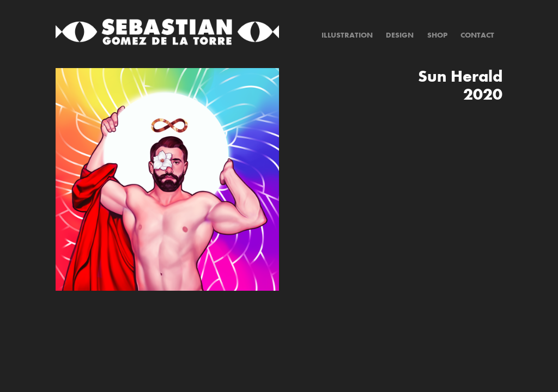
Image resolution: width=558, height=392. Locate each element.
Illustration (347, 35)
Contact (477, 35)
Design (400, 35)
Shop (437, 35)
